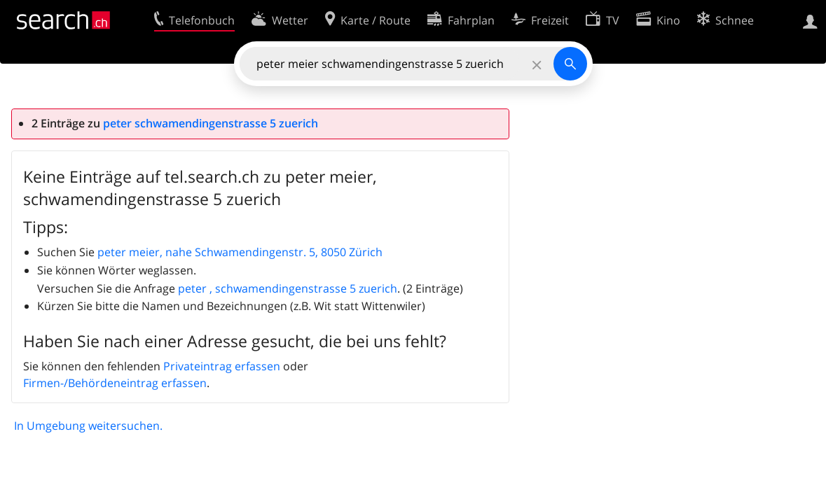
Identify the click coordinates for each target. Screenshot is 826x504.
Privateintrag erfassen (222, 366)
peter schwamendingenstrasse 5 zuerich (211, 123)
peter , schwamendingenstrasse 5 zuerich (288, 288)
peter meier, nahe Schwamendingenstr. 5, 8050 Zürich (240, 252)
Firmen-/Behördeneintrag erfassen (115, 383)
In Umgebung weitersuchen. (88, 426)
